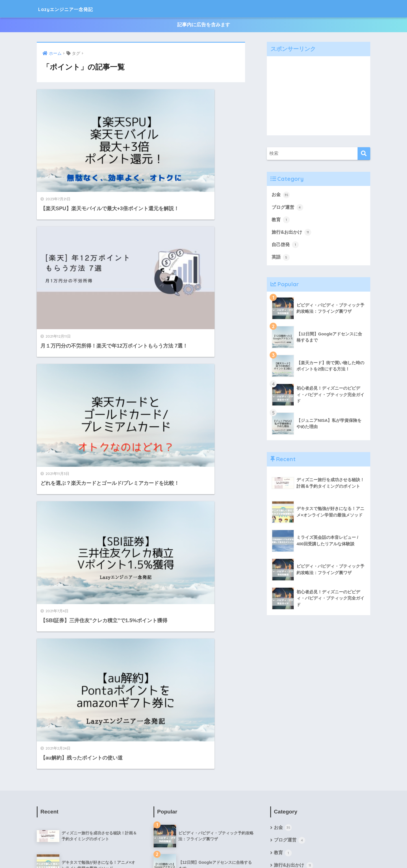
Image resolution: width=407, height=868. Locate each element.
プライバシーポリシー (203, 851)
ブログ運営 (288, 207)
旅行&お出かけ (292, 233)
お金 (281, 195)
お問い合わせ (242, 851)
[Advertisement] (319, 96)
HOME (204, 840)
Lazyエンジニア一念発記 (77, 9)
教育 (281, 220)
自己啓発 (286, 246)
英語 (281, 258)
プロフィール (165, 851)
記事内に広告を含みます (204, 25)
